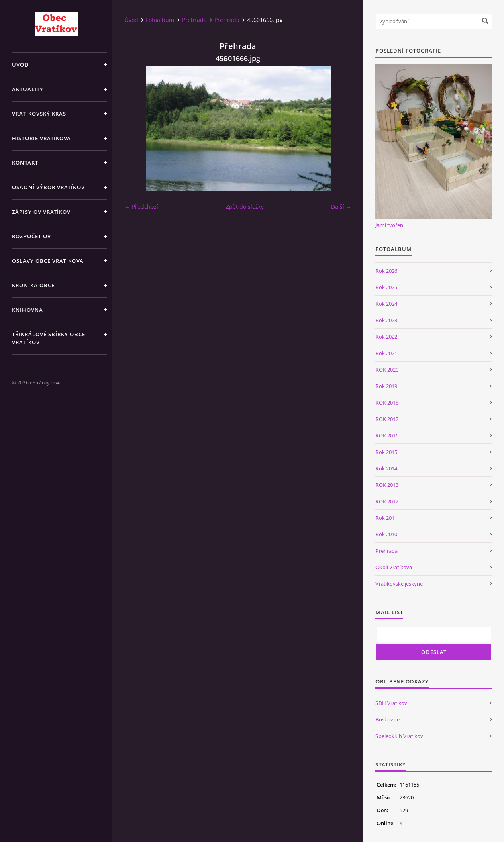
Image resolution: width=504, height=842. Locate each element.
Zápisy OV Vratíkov (41, 212)
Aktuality (28, 89)
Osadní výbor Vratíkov (48, 187)
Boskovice (388, 719)
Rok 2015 (386, 452)
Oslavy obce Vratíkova (48, 261)
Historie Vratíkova (42, 138)
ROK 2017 (387, 419)
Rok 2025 (386, 287)
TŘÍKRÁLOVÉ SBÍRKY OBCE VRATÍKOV (49, 338)
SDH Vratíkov (391, 703)
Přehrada (194, 20)
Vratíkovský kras (39, 114)
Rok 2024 (386, 304)
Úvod (20, 65)
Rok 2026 (386, 271)
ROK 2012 (387, 501)
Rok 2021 (386, 353)
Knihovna (28, 310)
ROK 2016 (387, 435)
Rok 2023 (386, 320)
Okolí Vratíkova (394, 567)
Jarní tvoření (390, 225)
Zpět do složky (245, 207)
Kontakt (25, 163)
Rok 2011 (386, 518)
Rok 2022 (386, 337)
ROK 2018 (387, 403)
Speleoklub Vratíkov (399, 736)
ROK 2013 (387, 485)
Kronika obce (33, 285)
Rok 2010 (386, 534)
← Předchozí (141, 207)
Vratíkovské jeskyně (399, 584)
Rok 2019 (386, 386)
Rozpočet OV (32, 236)
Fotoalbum (160, 20)
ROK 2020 (387, 370)
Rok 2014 (386, 468)
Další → (341, 207)
